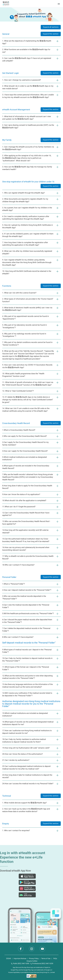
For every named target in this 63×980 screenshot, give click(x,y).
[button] (59, 4)
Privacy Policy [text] (34, 958)
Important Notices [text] (20, 958)
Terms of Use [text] (46, 958)
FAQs (55, 958)
